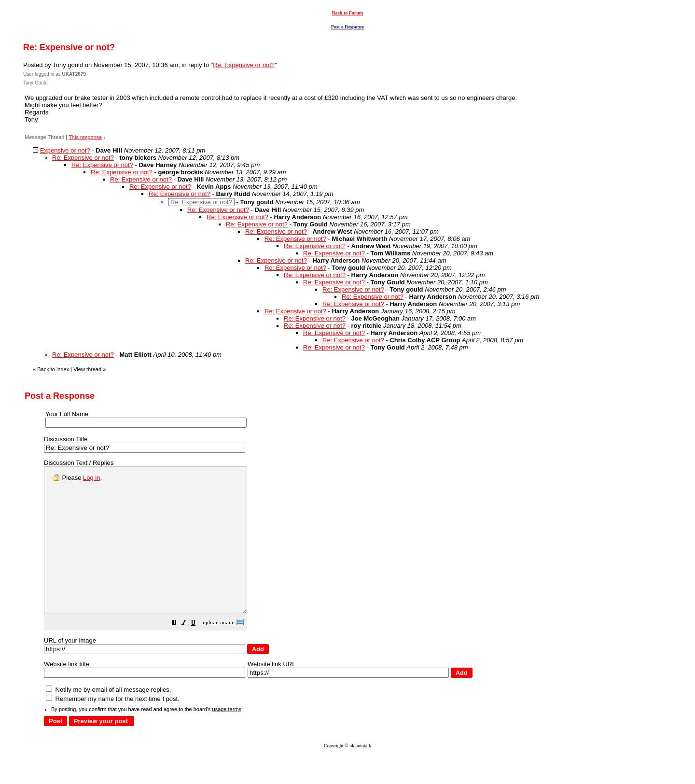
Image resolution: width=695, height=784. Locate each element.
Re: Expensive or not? (244, 65)
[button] (198, 653)
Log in (91, 478)
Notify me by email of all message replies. (108, 719)
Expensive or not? (65, 150)
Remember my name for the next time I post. (113, 728)
